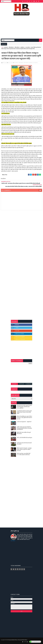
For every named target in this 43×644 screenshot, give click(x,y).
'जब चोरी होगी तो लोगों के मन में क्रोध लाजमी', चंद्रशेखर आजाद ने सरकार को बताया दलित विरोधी (24, 412)
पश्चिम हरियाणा (17, 47)
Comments (29, 384)
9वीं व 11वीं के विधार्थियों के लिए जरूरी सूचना (25, 438)
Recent (14, 384)
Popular (22, 384)
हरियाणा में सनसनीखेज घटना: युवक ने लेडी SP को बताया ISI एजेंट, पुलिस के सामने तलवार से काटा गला (25, 418)
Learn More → (14, 541)
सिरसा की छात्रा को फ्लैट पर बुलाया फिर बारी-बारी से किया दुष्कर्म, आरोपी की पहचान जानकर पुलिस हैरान (24, 407)
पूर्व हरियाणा (22, 47)
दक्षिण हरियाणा (11, 47)
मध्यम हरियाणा (28, 47)
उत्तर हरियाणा (6, 47)
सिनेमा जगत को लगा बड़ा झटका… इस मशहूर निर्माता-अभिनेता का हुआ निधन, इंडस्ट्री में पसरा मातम (24, 449)
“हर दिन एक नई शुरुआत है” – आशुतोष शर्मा (24, 422)
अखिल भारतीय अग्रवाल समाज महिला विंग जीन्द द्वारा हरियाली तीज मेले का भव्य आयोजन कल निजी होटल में (24, 428)
